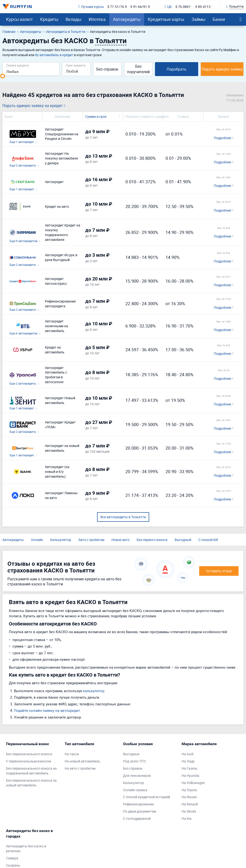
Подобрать (177, 69)
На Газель (190, 768)
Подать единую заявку (222, 69)
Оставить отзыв (219, 571)
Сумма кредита (18, 65)
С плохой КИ (208, 540)
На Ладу (188, 761)
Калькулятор (61, 540)
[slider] (3, 76)
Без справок (107, 69)
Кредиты (49, 19)
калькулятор (94, 691)
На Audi (188, 754)
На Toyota (189, 790)
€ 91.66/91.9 (140, 7)
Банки (219, 19)
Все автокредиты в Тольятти (123, 517)
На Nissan (189, 797)
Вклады (74, 19)
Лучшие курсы (91, 7)
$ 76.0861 (183, 7)
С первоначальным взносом (28, 761)
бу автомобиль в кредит (54, 55)
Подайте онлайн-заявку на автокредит (47, 710)
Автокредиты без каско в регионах (26, 848)
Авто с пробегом (91, 540)
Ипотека (97, 19)
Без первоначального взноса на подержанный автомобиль (31, 771)
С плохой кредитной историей (147, 797)
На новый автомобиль (82, 761)
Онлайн (37, 540)
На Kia (187, 818)
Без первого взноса (152, 540)
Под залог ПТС (135, 761)
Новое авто (120, 540)
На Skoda (189, 811)
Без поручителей (138, 69)
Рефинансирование (138, 804)
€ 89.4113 (203, 7)
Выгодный (183, 540)
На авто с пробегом (80, 768)
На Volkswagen (193, 783)
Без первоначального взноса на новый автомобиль (31, 783)
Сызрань (13, 865)
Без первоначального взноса (29, 754)
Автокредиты (127, 19)
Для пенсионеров (137, 776)
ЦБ (168, 7)
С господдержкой (137, 818)
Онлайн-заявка (135, 790)
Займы (198, 19)
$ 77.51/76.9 (117, 7)
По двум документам (140, 811)
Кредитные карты (166, 19)
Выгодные (131, 754)
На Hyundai (190, 776)
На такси (72, 754)
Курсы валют (19, 19)
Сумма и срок (96, 116)
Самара (12, 858)
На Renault (190, 804)
